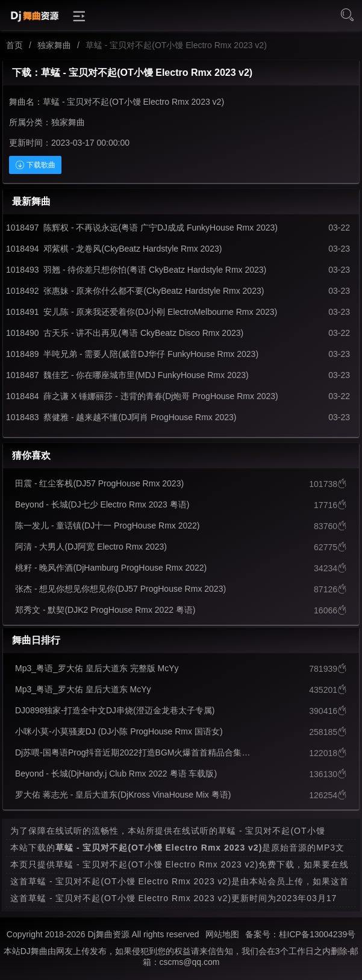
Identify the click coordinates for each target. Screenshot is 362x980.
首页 (14, 45)
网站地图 (222, 934)
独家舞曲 (54, 45)
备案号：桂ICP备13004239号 (301, 934)
